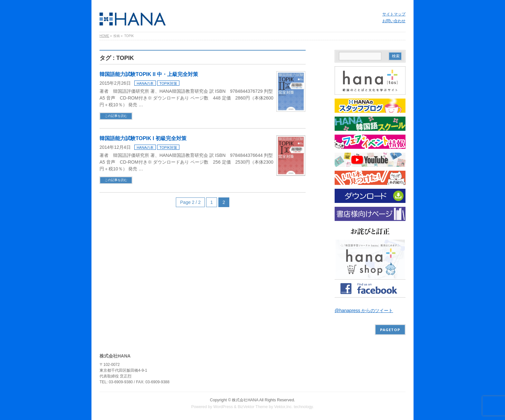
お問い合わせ (394, 21)
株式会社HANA (245, 400)
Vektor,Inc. (283, 407)
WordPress (223, 407)
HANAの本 (145, 83)
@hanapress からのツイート (364, 310)
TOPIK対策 (168, 83)
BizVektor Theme (253, 407)
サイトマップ (394, 14)
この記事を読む (116, 116)
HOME (104, 36)
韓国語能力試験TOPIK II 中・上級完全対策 (149, 74)
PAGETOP (390, 330)
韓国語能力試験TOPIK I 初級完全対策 (143, 138)
